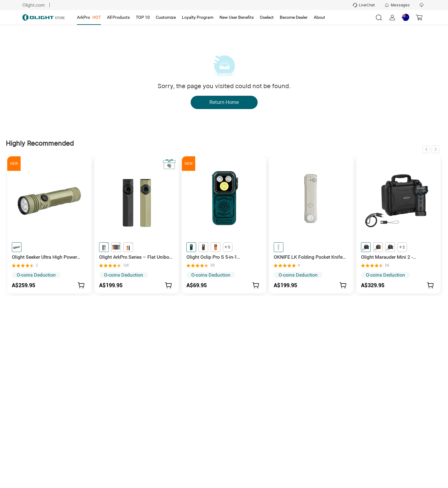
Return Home (224, 102)
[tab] (89, 18)
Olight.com (33, 5)
